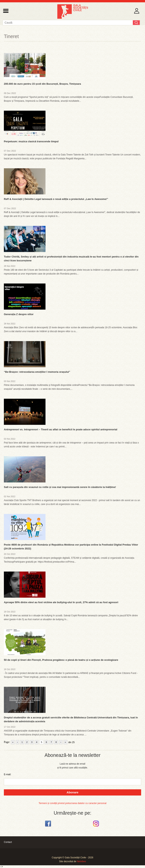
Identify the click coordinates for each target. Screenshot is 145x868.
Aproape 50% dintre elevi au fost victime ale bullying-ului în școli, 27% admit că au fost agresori (61, 602)
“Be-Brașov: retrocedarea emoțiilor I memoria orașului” (37, 372)
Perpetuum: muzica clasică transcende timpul (31, 141)
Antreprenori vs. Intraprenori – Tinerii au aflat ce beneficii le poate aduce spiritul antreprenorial (61, 429)
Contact (8, 842)
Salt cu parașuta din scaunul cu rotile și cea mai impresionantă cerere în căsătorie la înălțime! (60, 487)
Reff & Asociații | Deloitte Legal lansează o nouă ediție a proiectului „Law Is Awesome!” (56, 199)
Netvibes (81, 861)
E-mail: (7, 774)
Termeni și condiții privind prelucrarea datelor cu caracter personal (72, 803)
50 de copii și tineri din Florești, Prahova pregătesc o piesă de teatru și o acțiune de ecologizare (61, 660)
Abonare (72, 792)
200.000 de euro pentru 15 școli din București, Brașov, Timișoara (42, 84)
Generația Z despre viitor (19, 314)
